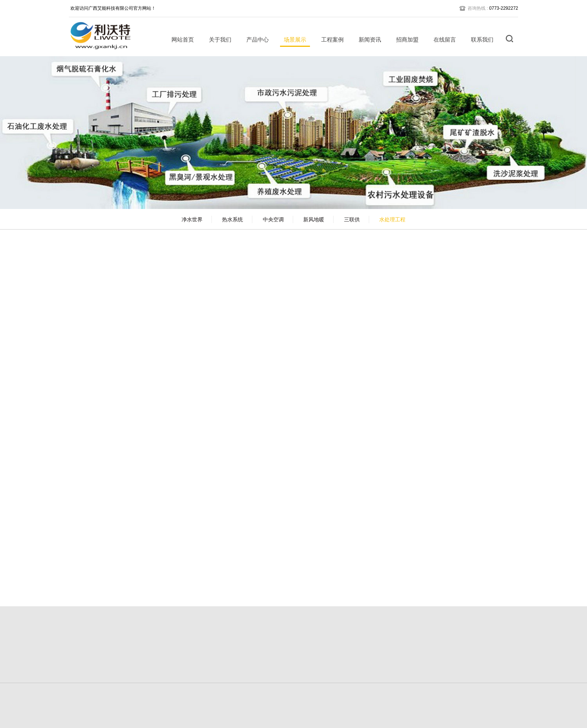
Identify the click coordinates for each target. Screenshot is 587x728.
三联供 (352, 219)
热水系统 (232, 219)
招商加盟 (405, 40)
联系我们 (480, 40)
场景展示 (292, 40)
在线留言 (442, 40)
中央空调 (273, 219)
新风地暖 (314, 219)
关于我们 (218, 40)
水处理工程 (392, 219)
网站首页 (180, 40)
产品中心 (255, 40)
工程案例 (330, 40)
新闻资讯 (367, 40)
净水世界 (192, 219)
